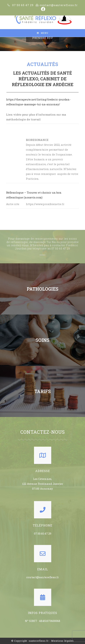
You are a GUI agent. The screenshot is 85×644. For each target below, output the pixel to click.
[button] (43, 38)
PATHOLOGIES (43, 289)
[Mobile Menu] (42, 33)
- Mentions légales (62, 641)
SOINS (42, 340)
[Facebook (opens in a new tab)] (43, 9)
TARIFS (42, 391)
